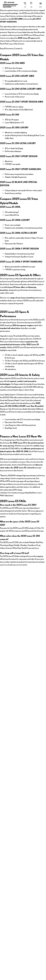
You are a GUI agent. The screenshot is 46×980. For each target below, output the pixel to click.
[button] (25, 4)
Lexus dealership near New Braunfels (17, 81)
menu (40, 7)
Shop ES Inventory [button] (22, 108)
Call (25, 7)
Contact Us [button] (22, 118)
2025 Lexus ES (8, 596)
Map (31, 7)
